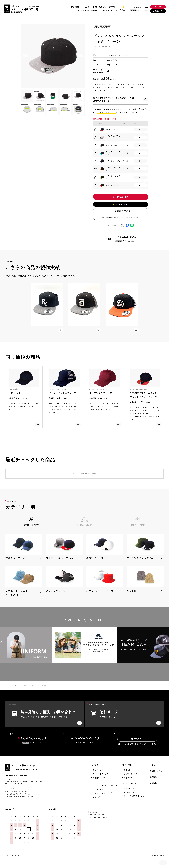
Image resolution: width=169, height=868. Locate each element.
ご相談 (158, 7)
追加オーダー (158, 11)
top (7, 686)
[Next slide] (80, 56)
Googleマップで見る (36, 781)
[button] (27, 96)
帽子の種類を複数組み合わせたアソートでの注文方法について (121, 99)
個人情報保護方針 (158, 856)
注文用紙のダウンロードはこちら (85, 743)
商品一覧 (14, 686)
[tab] (74, 437)
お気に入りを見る (123, 9)
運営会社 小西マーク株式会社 (17, 775)
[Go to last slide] (25, 56)
